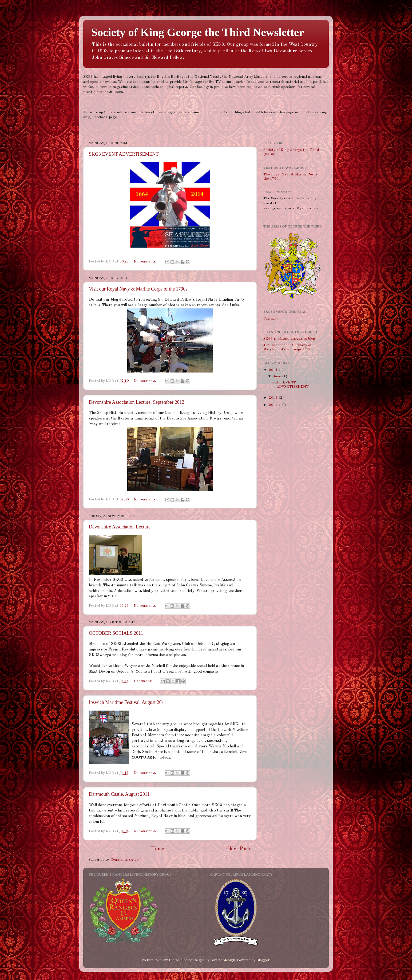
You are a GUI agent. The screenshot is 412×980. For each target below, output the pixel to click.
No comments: (146, 262)
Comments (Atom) (126, 860)
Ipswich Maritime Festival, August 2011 (128, 702)
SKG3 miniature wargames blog (289, 339)
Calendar (271, 319)
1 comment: (143, 681)
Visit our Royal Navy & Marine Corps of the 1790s (138, 289)
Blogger (263, 960)
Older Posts (239, 849)
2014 (274, 370)
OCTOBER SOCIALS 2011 (116, 633)
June (278, 376)
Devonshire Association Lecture (120, 527)
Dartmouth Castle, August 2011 (119, 794)
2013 (274, 398)
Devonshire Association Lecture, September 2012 (136, 402)
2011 (274, 405)
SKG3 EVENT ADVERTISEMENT (124, 154)
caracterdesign (223, 960)
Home (158, 849)
